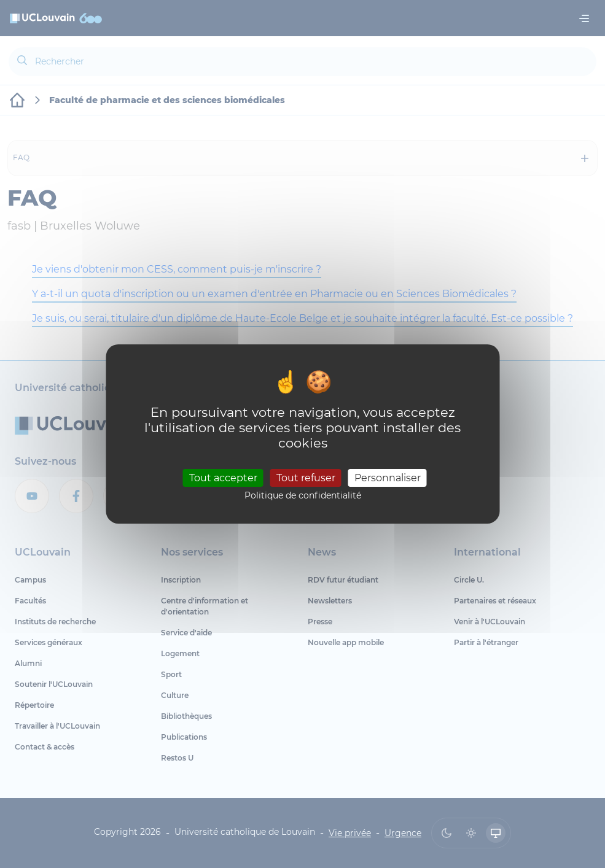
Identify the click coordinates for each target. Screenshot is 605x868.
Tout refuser (306, 477)
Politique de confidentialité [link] (303, 495)
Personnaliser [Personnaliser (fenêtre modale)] (388, 477)
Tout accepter (223, 477)
